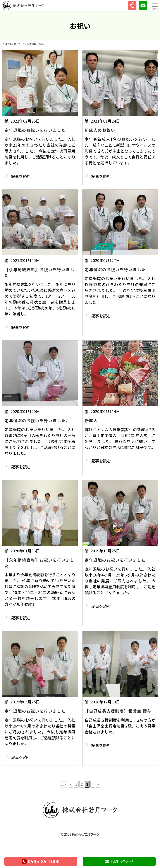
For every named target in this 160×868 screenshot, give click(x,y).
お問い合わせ (119, 861)
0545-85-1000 (41, 861)
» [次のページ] (98, 784)
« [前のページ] (71, 784)
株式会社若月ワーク (86, 834)
